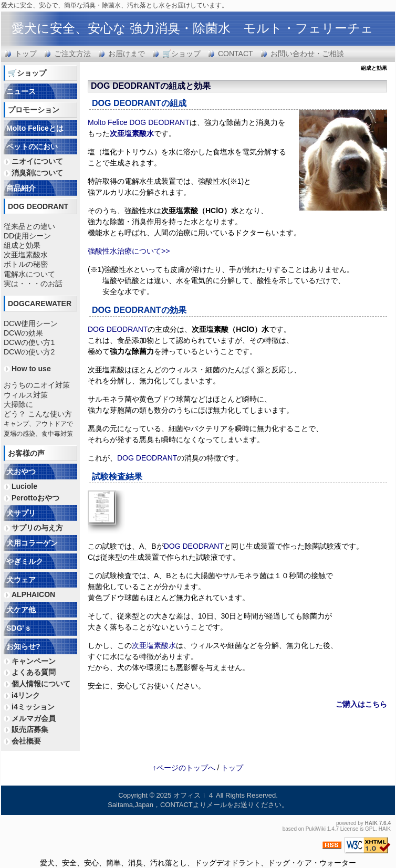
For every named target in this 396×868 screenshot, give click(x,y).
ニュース (21, 91)
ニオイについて (37, 161)
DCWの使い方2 (29, 352)
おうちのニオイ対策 (37, 385)
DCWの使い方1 (29, 342)
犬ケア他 (21, 610)
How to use (31, 369)
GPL (370, 829)
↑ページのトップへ (184, 768)
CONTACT (236, 54)
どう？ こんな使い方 (38, 414)
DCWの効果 (23, 333)
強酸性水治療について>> (129, 251)
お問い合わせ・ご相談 (307, 54)
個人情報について (41, 684)
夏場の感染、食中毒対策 (38, 434)
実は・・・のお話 (33, 284)
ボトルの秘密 (26, 264)
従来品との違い (29, 226)
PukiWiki (316, 829)
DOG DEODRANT (126, 86)
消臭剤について (37, 173)
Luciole (24, 486)
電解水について (29, 274)
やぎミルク (25, 561)
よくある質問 (34, 672)
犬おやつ (21, 472)
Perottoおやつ (35, 498)
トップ (26, 54)
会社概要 (26, 741)
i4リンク (26, 695)
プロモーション (34, 110)
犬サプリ (21, 513)
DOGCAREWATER (40, 304)
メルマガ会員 (34, 718)
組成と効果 (22, 245)
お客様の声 (26, 453)
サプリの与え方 (37, 528)
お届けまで (127, 54)
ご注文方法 (72, 54)
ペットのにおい (32, 147)
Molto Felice (107, 122)
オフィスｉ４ (194, 795)
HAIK (371, 823)
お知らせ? (23, 646)
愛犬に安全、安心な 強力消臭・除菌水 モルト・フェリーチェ (192, 28)
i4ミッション (33, 707)
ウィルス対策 (26, 395)
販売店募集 (30, 729)
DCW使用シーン (31, 323)
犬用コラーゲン (32, 543)
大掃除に (18, 404)
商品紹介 (21, 188)
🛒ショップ (181, 54)
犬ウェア (21, 580)
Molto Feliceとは (35, 128)
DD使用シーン (27, 236)
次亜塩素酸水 (132, 133)
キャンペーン (34, 661)
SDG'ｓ (19, 628)
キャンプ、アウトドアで (38, 424)
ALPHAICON (33, 594)
